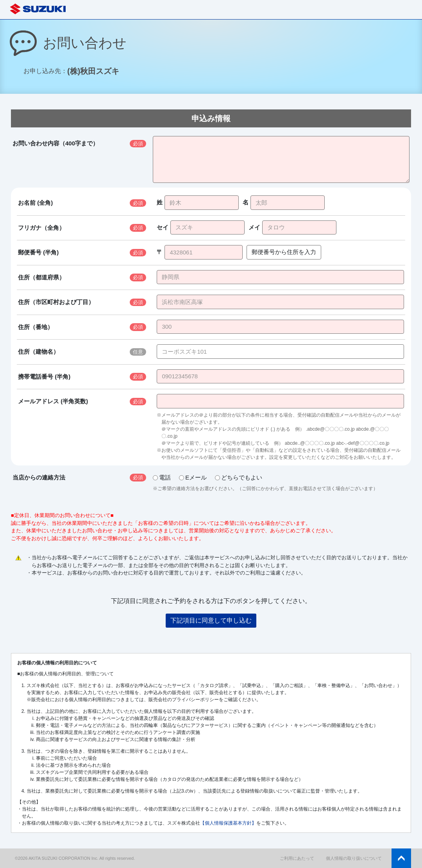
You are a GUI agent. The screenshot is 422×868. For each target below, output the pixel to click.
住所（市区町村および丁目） (56, 302)
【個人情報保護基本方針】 (228, 823)
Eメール (193, 477)
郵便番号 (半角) (38, 252)
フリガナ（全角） (41, 228)
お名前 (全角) (35, 203)
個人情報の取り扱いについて (354, 858)
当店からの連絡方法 (39, 477)
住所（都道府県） (41, 277)
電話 (162, 477)
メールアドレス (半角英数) (53, 401)
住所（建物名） (38, 352)
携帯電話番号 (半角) (44, 377)
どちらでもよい (239, 477)
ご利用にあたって (297, 858)
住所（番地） (36, 327)
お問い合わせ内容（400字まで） (55, 143)
